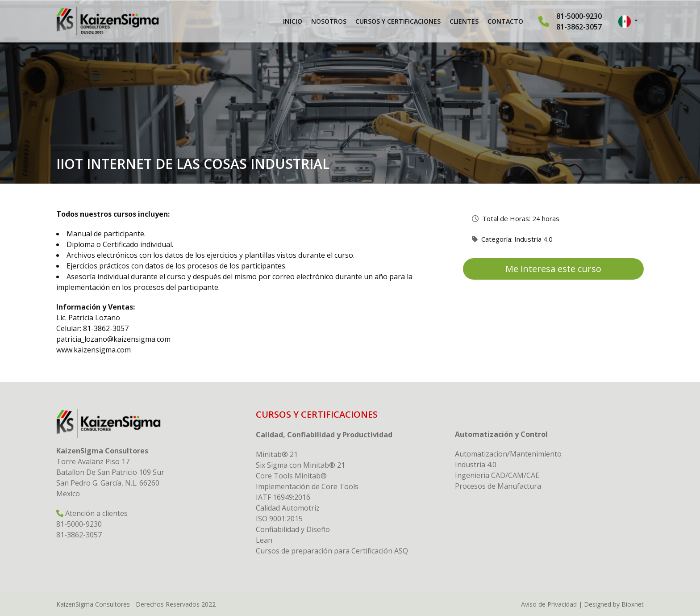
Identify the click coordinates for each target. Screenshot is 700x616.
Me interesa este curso (553, 269)
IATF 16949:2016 (283, 497)
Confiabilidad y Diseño (293, 529)
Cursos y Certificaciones (398, 21)
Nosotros (329, 21)
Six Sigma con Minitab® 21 (300, 465)
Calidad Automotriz (288, 508)
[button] (628, 21)
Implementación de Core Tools (307, 486)
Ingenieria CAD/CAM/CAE (497, 475)
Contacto (505, 21)
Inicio (293, 21)
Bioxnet (633, 604)
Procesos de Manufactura (498, 486)
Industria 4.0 (533, 239)
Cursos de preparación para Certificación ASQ (332, 551)
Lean (264, 540)
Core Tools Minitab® (291, 476)
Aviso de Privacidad (549, 604)
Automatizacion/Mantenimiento (508, 454)
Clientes (464, 21)
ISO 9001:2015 (279, 519)
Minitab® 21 (277, 454)
